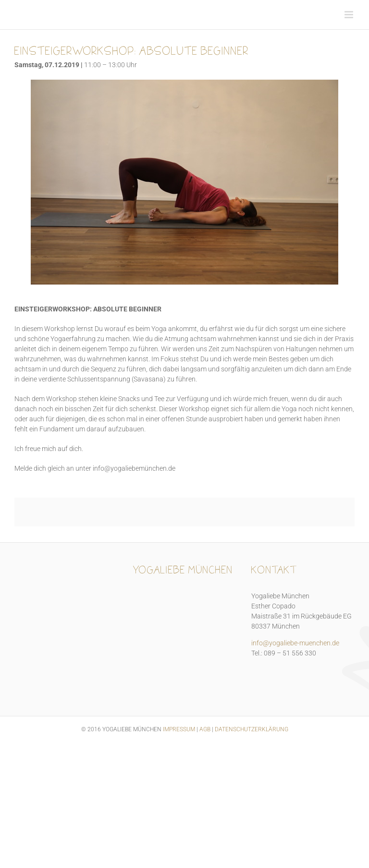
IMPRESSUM (179, 729)
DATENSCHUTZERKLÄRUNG (252, 729)
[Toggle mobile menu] (350, 15)
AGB (205, 729)
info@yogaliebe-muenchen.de (295, 643)
